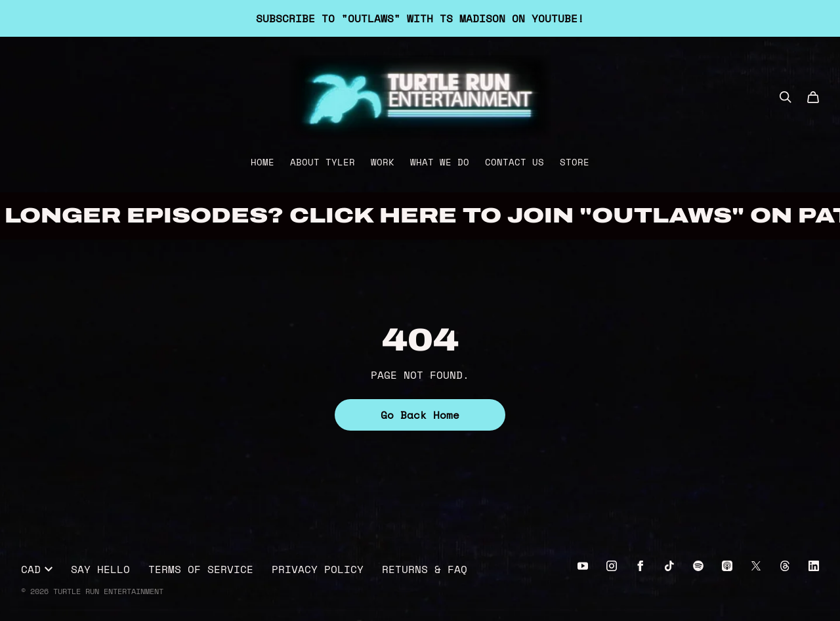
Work (383, 162)
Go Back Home (420, 415)
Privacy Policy (318, 569)
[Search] (786, 97)
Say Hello (100, 569)
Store (575, 162)
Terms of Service (201, 569)
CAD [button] (37, 569)
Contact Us (514, 162)
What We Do (440, 162)
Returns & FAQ (425, 569)
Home (262, 162)
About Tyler (323, 162)
